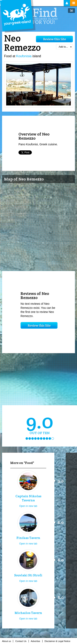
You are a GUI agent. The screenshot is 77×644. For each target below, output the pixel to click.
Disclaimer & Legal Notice (59, 641)
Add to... (65, 47)
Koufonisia (24, 56)
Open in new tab (28, 506)
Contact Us (22, 641)
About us (8, 641)
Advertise (37, 641)
